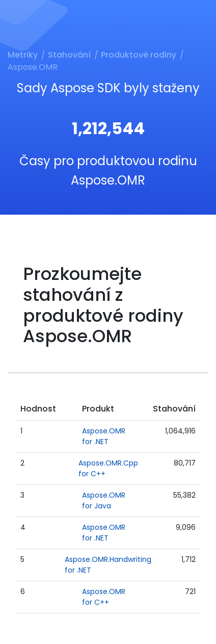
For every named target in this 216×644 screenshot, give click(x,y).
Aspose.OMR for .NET (104, 436)
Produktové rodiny (139, 55)
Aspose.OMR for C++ (104, 597)
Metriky (23, 55)
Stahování (69, 55)
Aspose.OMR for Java (104, 500)
